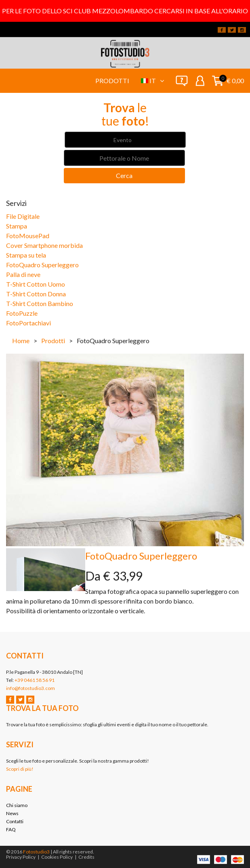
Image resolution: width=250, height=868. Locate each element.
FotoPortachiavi (28, 323)
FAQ (11, 829)
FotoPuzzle (22, 313)
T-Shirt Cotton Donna (36, 294)
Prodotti (112, 81)
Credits (86, 857)
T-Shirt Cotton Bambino (40, 303)
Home (21, 341)
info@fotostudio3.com (30, 688)
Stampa (17, 226)
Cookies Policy (57, 857)
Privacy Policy (21, 857)
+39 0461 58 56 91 (35, 680)
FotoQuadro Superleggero (42, 265)
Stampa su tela (26, 255)
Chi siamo (17, 805)
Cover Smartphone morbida (44, 245)
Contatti (15, 821)
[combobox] (125, 140)
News (12, 813)
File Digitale (23, 216)
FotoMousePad (28, 236)
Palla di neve (23, 274)
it (157, 81)
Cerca (124, 175)
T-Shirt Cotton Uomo (36, 284)
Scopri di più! (20, 769)
